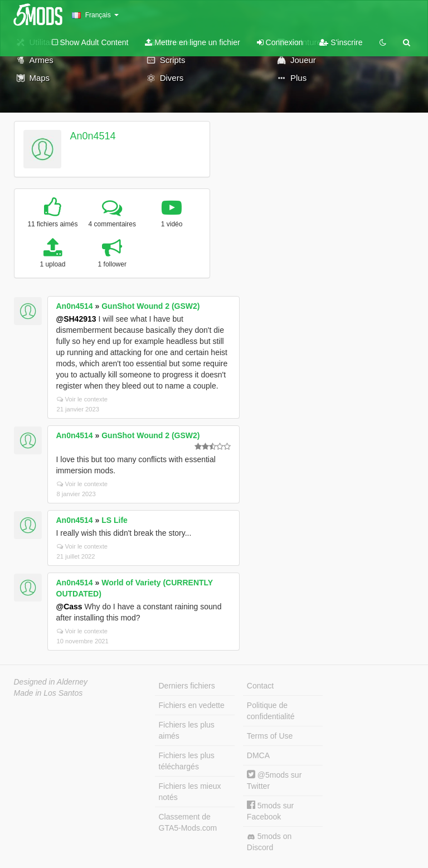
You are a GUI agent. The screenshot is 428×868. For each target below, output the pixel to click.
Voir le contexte (82, 399)
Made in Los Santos (48, 693)
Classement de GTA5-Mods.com (188, 822)
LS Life (115, 520)
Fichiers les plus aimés (187, 730)
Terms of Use (270, 736)
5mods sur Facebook (270, 811)
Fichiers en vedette (192, 705)
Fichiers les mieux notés (190, 792)
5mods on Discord (269, 842)
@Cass (69, 607)
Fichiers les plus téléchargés (187, 761)
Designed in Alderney (51, 682)
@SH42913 (76, 319)
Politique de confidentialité (271, 711)
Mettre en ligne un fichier (192, 42)
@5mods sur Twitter (274, 780)
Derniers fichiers (187, 686)
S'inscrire (341, 42)
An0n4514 (93, 136)
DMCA (258, 755)
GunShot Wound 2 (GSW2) (150, 306)
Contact (260, 686)
